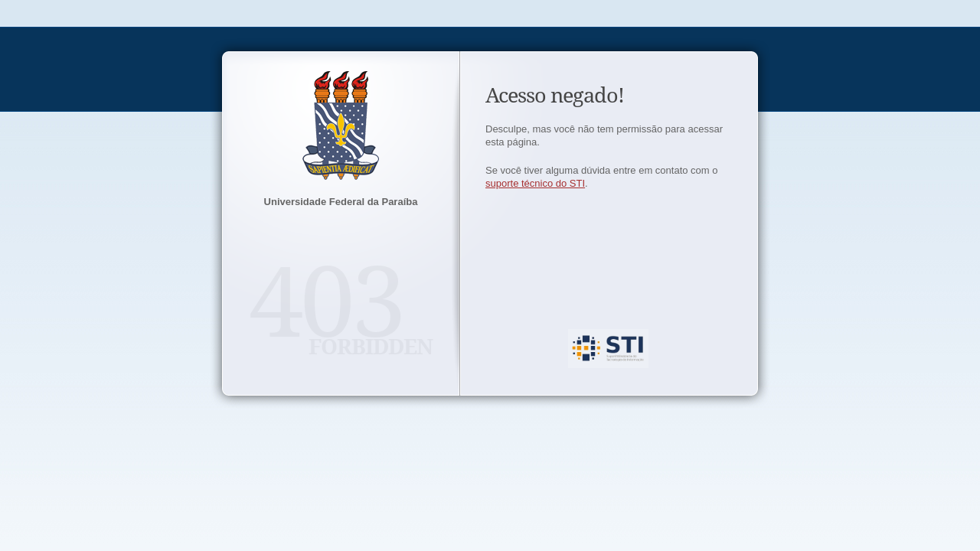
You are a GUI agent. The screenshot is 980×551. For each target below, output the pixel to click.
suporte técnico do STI (535, 183)
